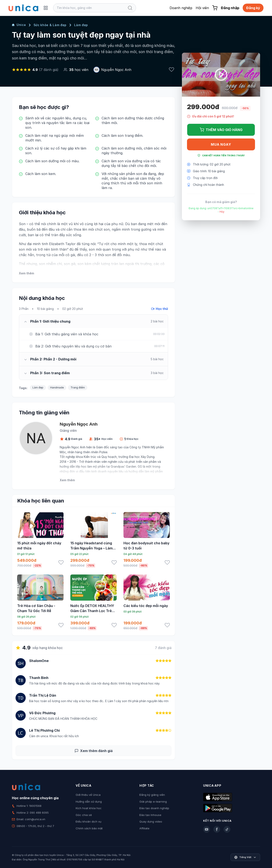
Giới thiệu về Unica (88, 795)
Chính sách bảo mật (89, 828)
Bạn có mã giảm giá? (221, 202)
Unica (19, 25)
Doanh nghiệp (181, 8)
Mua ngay (221, 144)
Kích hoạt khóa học (89, 808)
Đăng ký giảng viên (152, 795)
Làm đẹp (81, 25)
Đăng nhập (230, 8)
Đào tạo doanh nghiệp (154, 808)
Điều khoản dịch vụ (89, 821)
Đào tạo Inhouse (150, 815)
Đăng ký (253, 8)
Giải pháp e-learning (153, 802)
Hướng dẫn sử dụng (89, 802)
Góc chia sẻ (84, 815)
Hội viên (202, 8)
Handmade (57, 387)
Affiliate (144, 828)
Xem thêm (26, 273)
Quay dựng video (151, 821)
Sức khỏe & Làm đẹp (50, 25)
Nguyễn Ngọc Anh (116, 70)
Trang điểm (78, 387)
